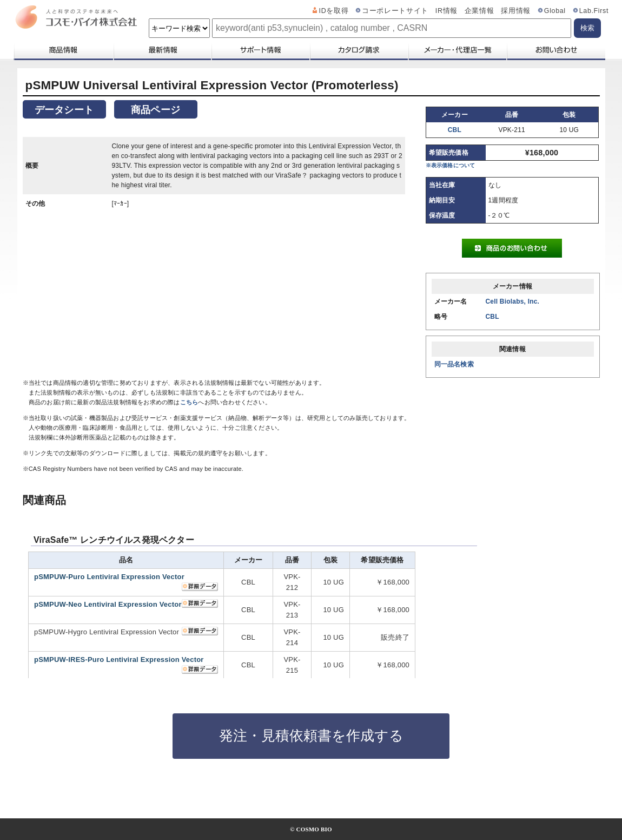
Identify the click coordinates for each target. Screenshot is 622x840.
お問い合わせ (556, 50)
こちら (189, 402)
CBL (455, 130)
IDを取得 (334, 11)
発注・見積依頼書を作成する (311, 736)
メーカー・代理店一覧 (457, 50)
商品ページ (155, 110)
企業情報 (479, 11)
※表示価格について (451, 165)
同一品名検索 (454, 364)
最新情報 (162, 50)
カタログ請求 (359, 50)
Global (555, 11)
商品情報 (63, 50)
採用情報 (516, 11)
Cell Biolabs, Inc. (513, 301)
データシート (64, 110)
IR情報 (446, 11)
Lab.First (594, 11)
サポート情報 (260, 50)
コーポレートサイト (395, 11)
